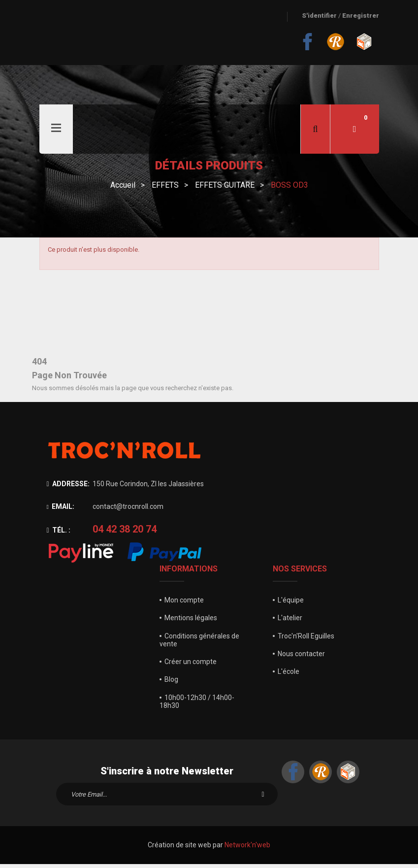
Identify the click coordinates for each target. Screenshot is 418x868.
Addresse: (68, 488)
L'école (289, 675)
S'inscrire (263, 799)
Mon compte (184, 604)
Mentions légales (191, 622)
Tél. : (59, 534)
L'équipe (291, 604)
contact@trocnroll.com (128, 510)
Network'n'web (247, 849)
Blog (171, 684)
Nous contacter (301, 658)
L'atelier (290, 622)
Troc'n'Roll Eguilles (306, 640)
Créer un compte (191, 666)
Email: (61, 510)
